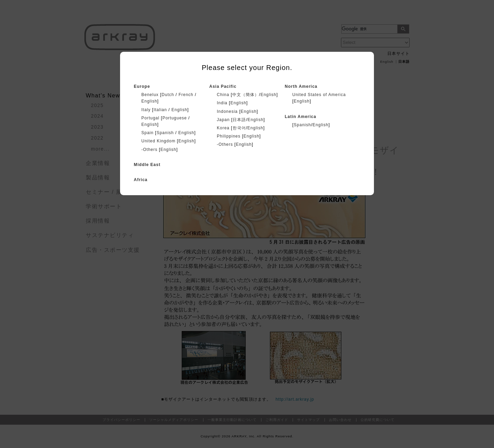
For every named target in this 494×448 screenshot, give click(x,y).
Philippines (229, 136)
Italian (160, 110)
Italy (146, 110)
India (222, 103)
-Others (149, 150)
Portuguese (174, 118)
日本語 (239, 120)
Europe (142, 86)
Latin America (301, 117)
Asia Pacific (223, 86)
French (186, 95)
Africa (141, 180)
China (223, 95)
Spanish (165, 133)
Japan (223, 120)
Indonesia (227, 111)
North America (301, 86)
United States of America (319, 95)
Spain (148, 133)
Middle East (147, 165)
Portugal (150, 118)
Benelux (150, 95)
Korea (223, 128)
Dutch (168, 95)
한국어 (239, 128)
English (149, 101)
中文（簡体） (246, 95)
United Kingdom (158, 141)
